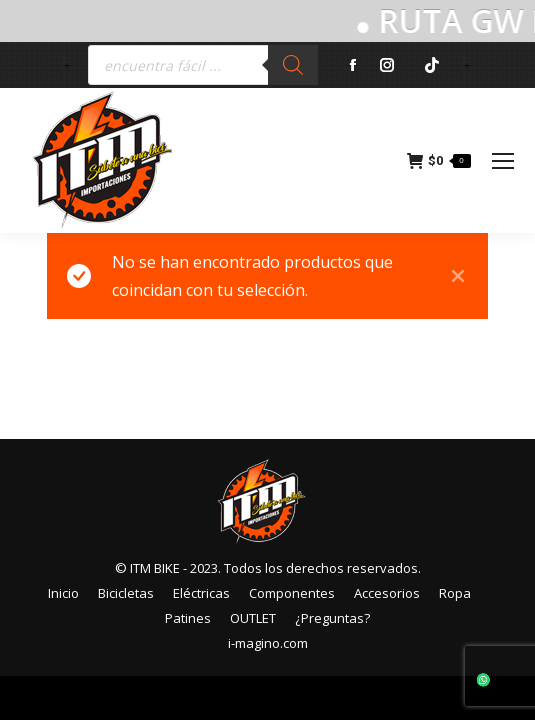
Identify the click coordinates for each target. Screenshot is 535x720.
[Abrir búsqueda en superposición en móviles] (203, 65)
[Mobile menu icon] (503, 161)
